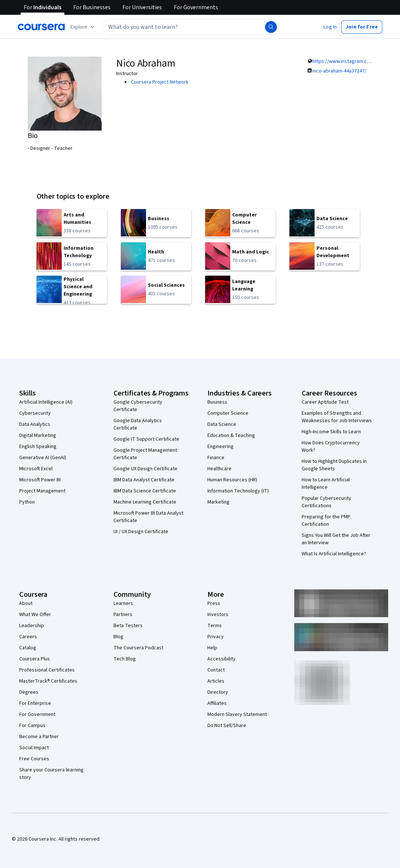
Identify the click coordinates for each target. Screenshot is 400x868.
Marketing (218, 502)
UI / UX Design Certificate (141, 532)
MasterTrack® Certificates (48, 681)
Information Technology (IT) (238, 491)
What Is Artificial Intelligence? (334, 554)
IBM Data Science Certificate (145, 491)
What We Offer (35, 615)
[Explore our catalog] (83, 27)
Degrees (29, 692)
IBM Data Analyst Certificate (144, 480)
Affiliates (217, 703)
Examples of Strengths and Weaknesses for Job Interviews (337, 417)
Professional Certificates (47, 670)
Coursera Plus (35, 659)
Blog (118, 637)
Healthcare (219, 469)
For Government (37, 714)
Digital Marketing (38, 435)
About (26, 603)
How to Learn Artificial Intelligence (326, 484)
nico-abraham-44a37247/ (339, 71)
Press (214, 603)
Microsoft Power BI (40, 480)
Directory (218, 692)
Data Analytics (35, 424)
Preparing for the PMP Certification (326, 521)
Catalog (28, 648)
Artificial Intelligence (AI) (46, 402)
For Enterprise (35, 703)
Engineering (221, 447)
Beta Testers (128, 626)
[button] (330, 27)
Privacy (216, 637)
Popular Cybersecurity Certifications (326, 502)
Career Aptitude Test (325, 402)
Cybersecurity (35, 413)
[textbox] (191, 27)
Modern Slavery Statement (237, 714)
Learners (123, 603)
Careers (28, 637)
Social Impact (34, 748)
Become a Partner (39, 737)
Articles (216, 681)
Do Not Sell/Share (227, 726)
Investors (218, 615)
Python (27, 502)
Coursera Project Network (160, 82)
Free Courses (34, 759)
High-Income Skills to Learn (331, 432)
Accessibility (221, 659)
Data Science (222, 424)
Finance (216, 458)
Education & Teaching (231, 435)
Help (212, 648)
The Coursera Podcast (138, 648)
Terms (215, 626)
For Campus (32, 726)
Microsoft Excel (36, 469)
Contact (216, 670)
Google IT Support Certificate (146, 439)
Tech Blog (125, 659)
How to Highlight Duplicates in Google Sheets (334, 465)
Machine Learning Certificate (145, 502)
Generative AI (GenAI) (43, 458)
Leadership (32, 626)
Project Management (42, 491)
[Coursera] (41, 27)
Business (217, 402)
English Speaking (38, 447)
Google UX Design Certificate (145, 469)
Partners (123, 615)
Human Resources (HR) (232, 480)
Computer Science (228, 413)
